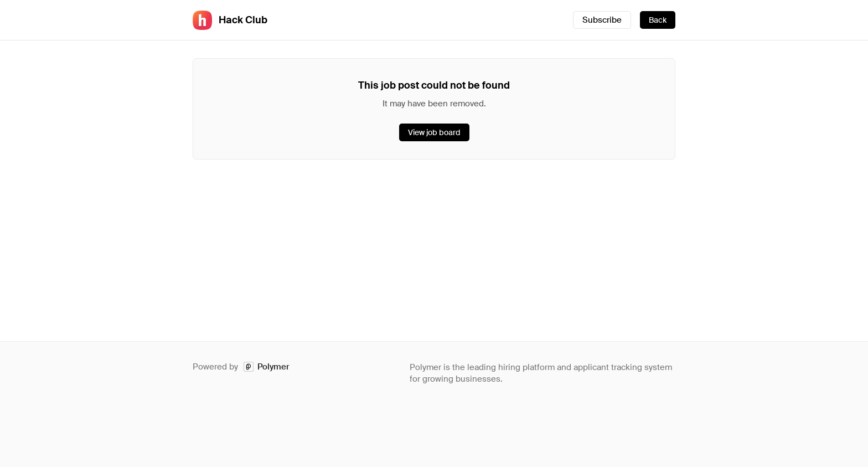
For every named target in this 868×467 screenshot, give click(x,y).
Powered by (241, 367)
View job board (434, 132)
